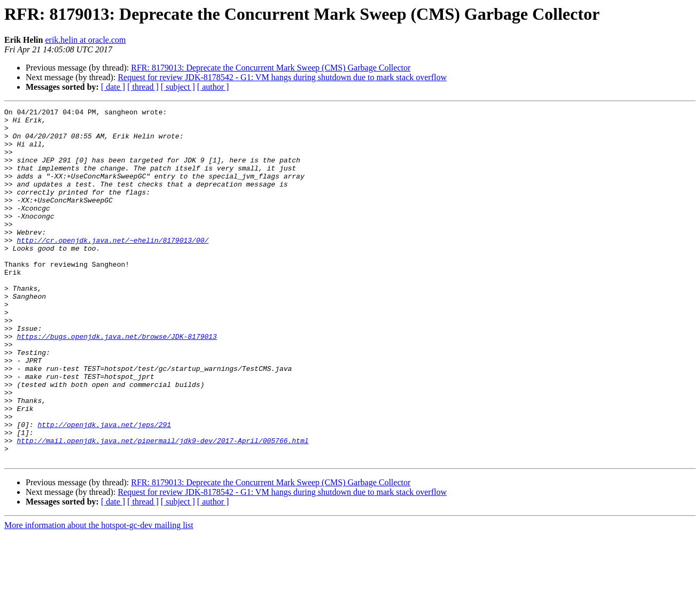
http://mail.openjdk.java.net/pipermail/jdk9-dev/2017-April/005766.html (162, 508)
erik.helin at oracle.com (85, 40)
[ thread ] (143, 87)
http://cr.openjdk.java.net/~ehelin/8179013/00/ (112, 267)
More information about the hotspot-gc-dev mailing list (99, 596)
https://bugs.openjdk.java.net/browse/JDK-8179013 (116, 383)
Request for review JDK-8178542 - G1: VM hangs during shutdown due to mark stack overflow (282, 77)
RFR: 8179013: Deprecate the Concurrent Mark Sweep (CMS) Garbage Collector (271, 68)
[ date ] (113, 87)
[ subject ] (178, 87)
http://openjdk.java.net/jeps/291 (104, 488)
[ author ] (213, 87)
